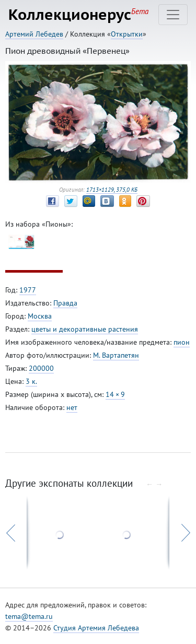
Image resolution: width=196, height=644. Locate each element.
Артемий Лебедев (34, 34)
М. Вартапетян (116, 355)
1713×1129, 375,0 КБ (112, 190)
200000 (41, 368)
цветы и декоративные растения (85, 329)
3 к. (31, 381)
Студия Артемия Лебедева (96, 628)
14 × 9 (115, 394)
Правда (65, 303)
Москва (40, 316)
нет (72, 407)
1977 (28, 290)
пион (182, 342)
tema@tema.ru (29, 616)
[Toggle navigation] (173, 15)
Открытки (127, 34)
